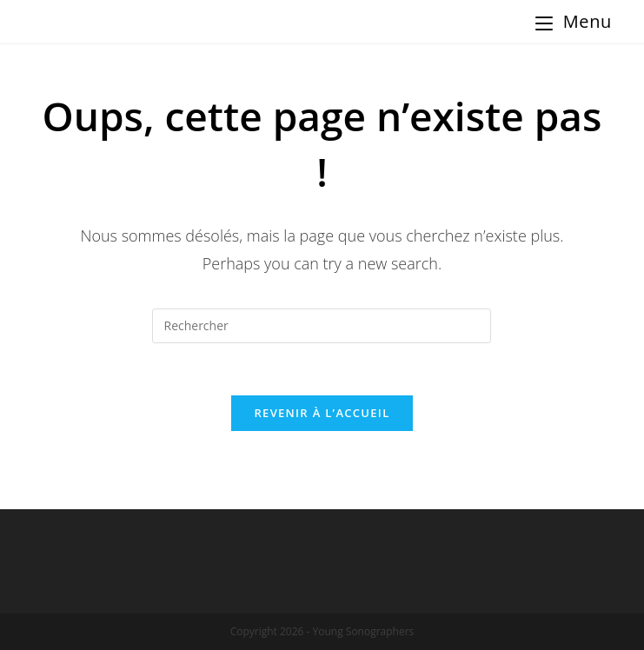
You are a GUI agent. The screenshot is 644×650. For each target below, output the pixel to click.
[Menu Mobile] (574, 22)
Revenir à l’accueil (322, 413)
